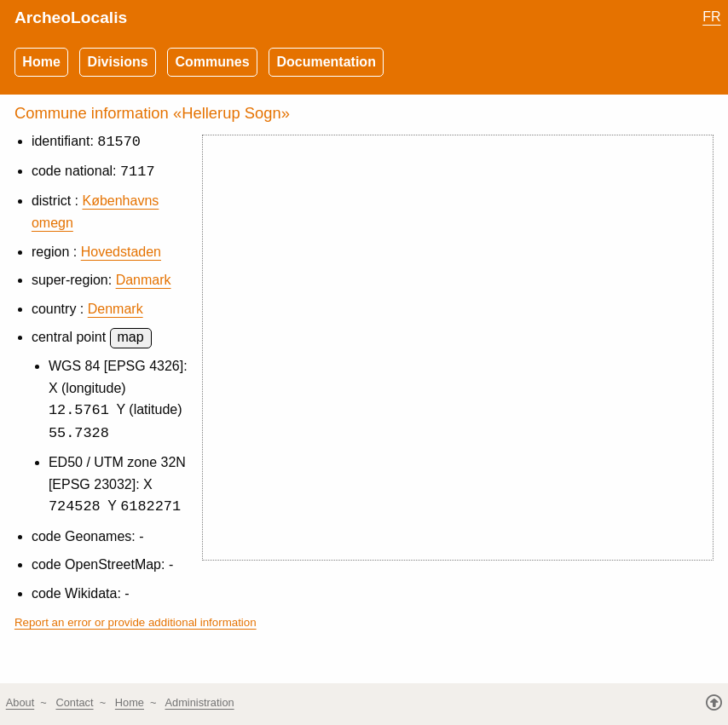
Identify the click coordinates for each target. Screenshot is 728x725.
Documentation (326, 62)
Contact (74, 702)
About (20, 702)
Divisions (118, 62)
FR (711, 17)
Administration (200, 702)
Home (41, 62)
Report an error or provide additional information (136, 625)
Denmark (116, 310)
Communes (213, 62)
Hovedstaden (121, 253)
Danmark (144, 281)
